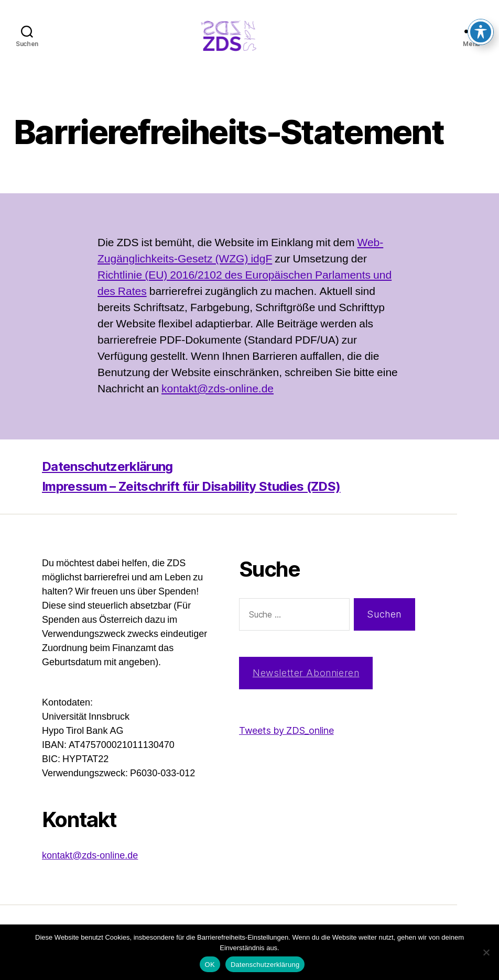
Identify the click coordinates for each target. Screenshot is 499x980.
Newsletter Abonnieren (306, 689)
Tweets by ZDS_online (286, 746)
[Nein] (486, 952)
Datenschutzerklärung (107, 482)
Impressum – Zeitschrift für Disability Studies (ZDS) (191, 502)
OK (210, 965)
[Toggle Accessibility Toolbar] (481, 16)
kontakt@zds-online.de (218, 405)
